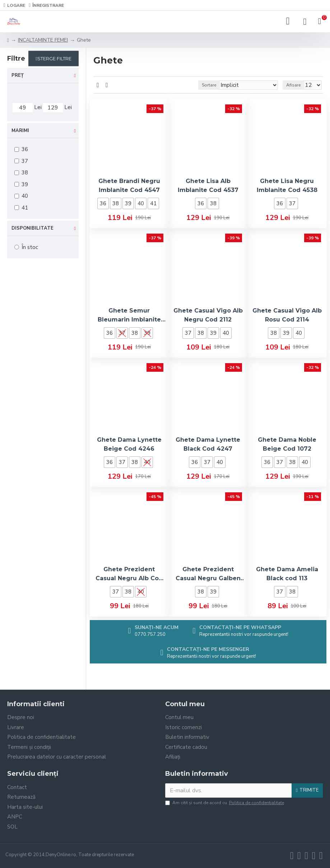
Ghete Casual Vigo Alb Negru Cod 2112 (208, 315)
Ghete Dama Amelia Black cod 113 (287, 574)
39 (128, 203)
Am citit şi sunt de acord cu (225, 803)
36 (103, 203)
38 (116, 203)
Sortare (209, 85)
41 (153, 203)
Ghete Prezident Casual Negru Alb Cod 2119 (129, 574)
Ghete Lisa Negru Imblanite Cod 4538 (287, 186)
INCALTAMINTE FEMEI (43, 40)
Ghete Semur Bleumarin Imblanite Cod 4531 (129, 316)
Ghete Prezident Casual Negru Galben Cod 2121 (208, 574)
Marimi (20, 131)
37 (292, 203)
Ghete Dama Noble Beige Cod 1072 (287, 444)
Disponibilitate (32, 228)
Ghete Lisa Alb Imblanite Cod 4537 (208, 186)
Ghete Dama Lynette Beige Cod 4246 (129, 444)
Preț (18, 75)
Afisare (293, 85)
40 (141, 203)
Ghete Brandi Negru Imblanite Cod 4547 (129, 186)
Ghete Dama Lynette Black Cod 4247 (208, 444)
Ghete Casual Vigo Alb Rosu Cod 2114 (287, 315)
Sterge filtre (54, 58)
